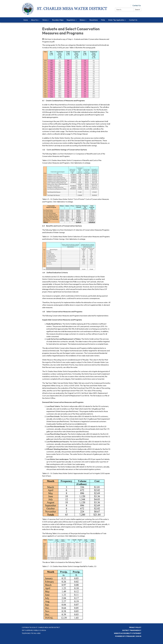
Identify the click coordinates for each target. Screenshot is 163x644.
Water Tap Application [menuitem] (116, 20)
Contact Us (137, 5)
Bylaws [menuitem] (82, 20)
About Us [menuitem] (34, 20)
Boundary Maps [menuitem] (58, 20)
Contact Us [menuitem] (133, 20)
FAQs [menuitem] (103, 20)
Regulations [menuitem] (71, 20)
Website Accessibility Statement (128, 633)
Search (137, 10)
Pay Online (125, 5)
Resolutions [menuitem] (94, 20)
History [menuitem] (45, 20)
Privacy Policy (135, 627)
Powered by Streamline (125, 636)
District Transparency (132, 630)
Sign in (138, 636)
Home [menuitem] (26, 20)
